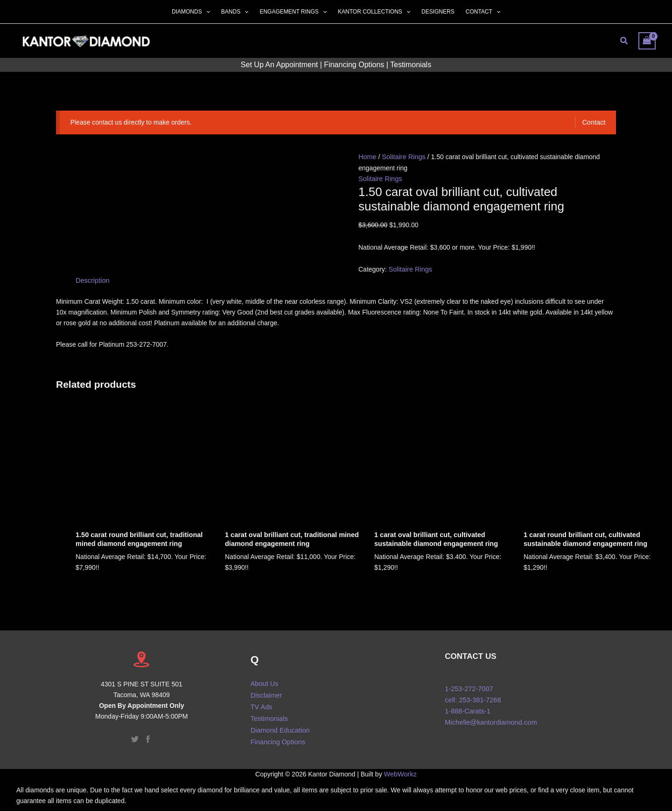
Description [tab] (92, 279)
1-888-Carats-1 (467, 708)
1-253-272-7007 (468, 686)
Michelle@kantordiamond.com (491, 719)
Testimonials (411, 65)
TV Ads (261, 702)
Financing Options (354, 65)
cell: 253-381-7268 (472, 697)
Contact (594, 122)
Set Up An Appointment (279, 65)
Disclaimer (266, 692)
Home (367, 156)
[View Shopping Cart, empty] (647, 41)
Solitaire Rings (402, 156)
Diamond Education (279, 724)
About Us (264, 681)
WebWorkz (400, 768)
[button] (206, 12)
